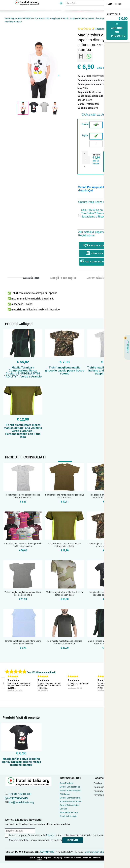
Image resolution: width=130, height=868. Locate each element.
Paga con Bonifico (101, 253)
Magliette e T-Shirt (60, 18)
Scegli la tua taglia (68, 816)
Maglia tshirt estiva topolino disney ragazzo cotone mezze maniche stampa (21, 762)
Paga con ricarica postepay (101, 261)
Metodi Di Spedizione (70, 787)
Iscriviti (73, 840)
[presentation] (3, 683)
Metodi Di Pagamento (70, 798)
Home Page (10, 18)
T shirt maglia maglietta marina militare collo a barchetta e (23, 594)
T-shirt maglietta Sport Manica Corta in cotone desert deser (65, 594)
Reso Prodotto (66, 783)
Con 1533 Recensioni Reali (41, 672)
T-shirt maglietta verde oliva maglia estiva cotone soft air (65, 496)
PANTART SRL (47, 852)
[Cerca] (92, 3)
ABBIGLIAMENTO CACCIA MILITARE (33, 18)
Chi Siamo (65, 794)
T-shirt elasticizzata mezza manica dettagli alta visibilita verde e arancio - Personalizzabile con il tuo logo (23, 431)
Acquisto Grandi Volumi (71, 801)
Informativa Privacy (69, 812)
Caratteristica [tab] (96, 278)
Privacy (50, 835)
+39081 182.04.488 (20, 794)
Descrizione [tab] (31, 278)
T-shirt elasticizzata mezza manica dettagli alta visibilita (65, 545)
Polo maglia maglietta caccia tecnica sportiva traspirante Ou (65, 642)
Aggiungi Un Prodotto (118, 30)
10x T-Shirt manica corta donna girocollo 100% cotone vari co (23, 545)
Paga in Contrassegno (101, 245)
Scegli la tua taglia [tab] (63, 278)
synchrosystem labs (94, 852)
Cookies (63, 809)
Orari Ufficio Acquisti (69, 805)
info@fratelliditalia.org (21, 802)
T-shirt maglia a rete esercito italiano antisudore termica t (23, 496)
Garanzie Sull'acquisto (70, 790)
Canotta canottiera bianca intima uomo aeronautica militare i (23, 642)
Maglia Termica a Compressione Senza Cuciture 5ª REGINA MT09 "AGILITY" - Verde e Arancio (23, 372)
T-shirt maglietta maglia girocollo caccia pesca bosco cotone (65, 371)
